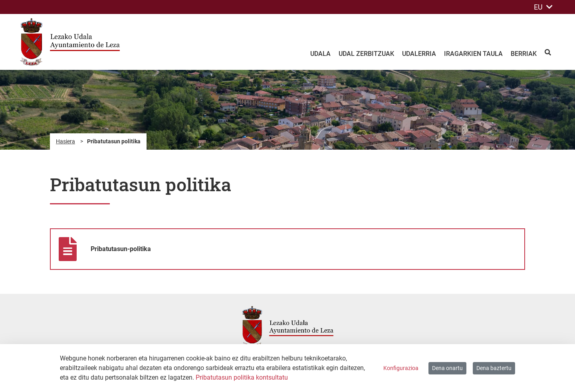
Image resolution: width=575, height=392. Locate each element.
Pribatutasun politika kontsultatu (242, 377)
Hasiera (65, 141)
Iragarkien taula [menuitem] (473, 54)
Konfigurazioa (401, 368)
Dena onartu (447, 368)
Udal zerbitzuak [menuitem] (366, 54)
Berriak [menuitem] (524, 54)
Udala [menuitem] (320, 54)
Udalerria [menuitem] (419, 54)
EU (543, 7)
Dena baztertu (494, 368)
